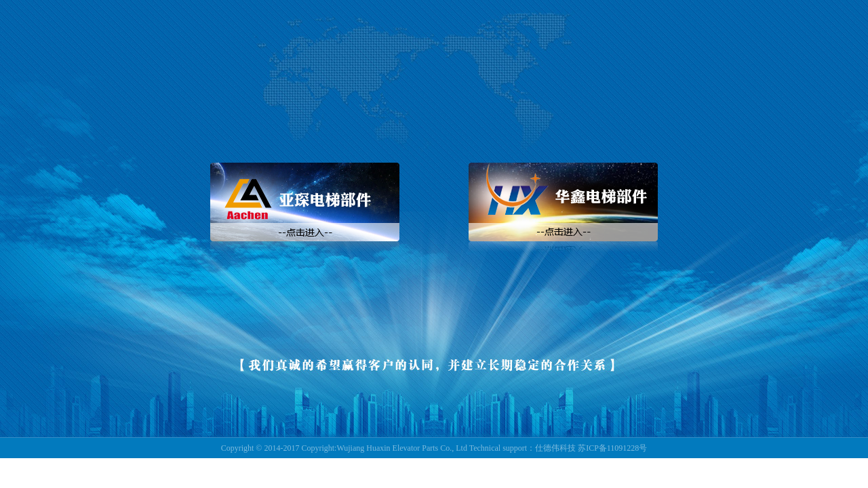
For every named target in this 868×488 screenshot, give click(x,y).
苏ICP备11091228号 (612, 448)
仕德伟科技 (555, 448)
